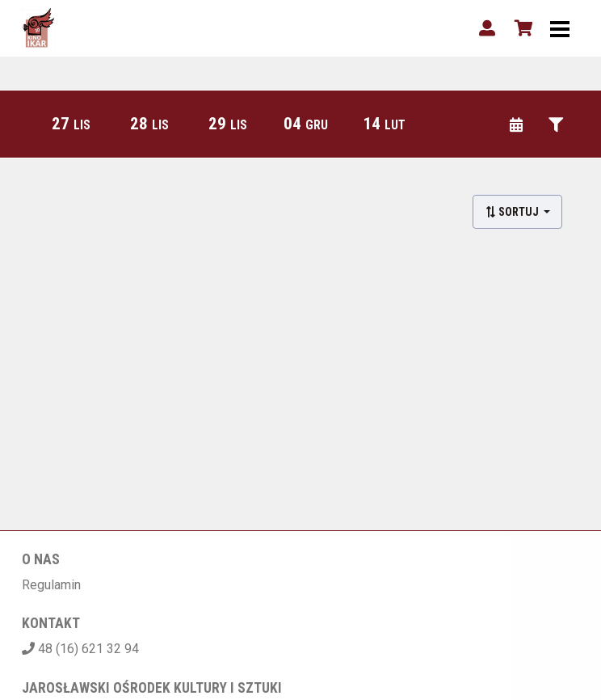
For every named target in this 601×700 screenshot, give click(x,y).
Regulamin (51, 585)
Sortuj (513, 212)
